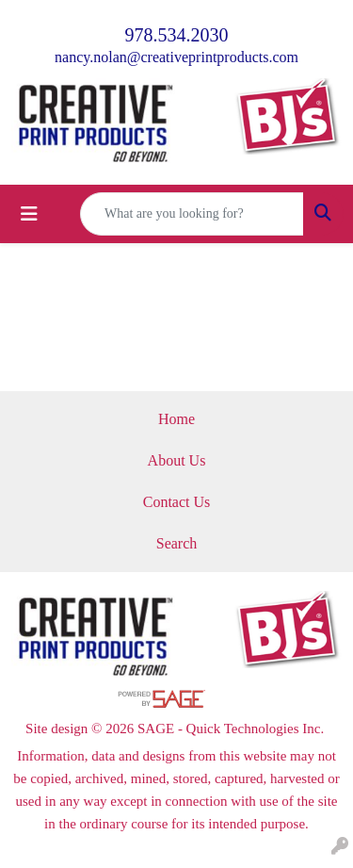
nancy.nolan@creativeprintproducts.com (176, 57)
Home (176, 419)
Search (177, 543)
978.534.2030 (177, 35)
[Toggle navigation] (29, 214)
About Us (177, 460)
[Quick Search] (192, 214)
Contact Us (177, 502)
